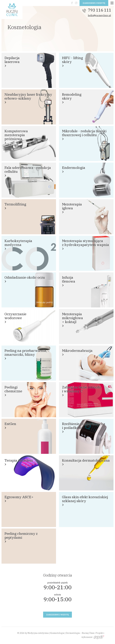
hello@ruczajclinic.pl (99, 15)
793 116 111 (100, 10)
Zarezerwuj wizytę (94, 3)
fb (72, 3)
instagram (76, 3)
